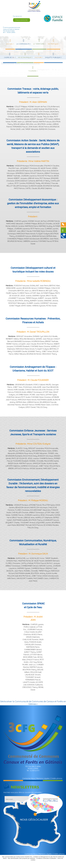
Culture (38, 57)
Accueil (10, 44)
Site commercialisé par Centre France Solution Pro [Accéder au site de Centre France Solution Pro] (17, 857)
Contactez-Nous (29, 778)
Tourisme (32, 71)
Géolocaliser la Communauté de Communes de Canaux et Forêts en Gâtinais (33, 703)
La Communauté (23, 44)
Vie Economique (25, 57)
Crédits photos (56, 778)
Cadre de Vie (9, 57)
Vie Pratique (53, 44)
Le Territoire (39, 44)
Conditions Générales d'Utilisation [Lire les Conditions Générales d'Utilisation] (46, 858)
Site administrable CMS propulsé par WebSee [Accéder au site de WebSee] (21, 858)
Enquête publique (53, 57)
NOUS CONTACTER (22, 20)
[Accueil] (34, 6)
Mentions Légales (43, 778)
